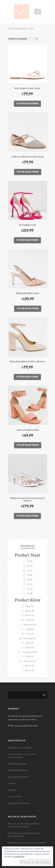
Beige (30, 606)
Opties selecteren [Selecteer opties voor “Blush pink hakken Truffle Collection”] (27, 377)
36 (30, 566)
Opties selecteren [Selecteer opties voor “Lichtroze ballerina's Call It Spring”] (28, 172)
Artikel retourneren (17, 764)
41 (30, 589)
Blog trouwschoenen (18, 777)
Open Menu (38, 12)
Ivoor (30, 634)
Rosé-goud (30, 638)
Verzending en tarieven (19, 803)
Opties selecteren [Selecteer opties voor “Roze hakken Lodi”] (27, 240)
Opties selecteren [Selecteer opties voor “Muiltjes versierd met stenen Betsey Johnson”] (27, 516)
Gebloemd (30, 625)
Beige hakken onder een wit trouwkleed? (27, 843)
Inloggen (12, 790)
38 (30, 575)
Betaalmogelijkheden (18, 770)
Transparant (30, 652)
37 (30, 570)
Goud (30, 629)
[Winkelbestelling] (23, 39)
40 (30, 584)
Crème (30, 620)
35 (30, 561)
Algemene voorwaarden (20, 748)
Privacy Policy (15, 797)
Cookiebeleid (18, 857)
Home (11, 29)
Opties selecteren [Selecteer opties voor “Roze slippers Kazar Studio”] (27, 104)
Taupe (30, 647)
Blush (30, 615)
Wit (30, 657)
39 (30, 580)
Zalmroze (30, 661)
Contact (12, 783)
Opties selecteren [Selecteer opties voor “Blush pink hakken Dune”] (28, 308)
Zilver (30, 670)
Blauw (30, 611)
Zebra (30, 666)
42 (30, 593)
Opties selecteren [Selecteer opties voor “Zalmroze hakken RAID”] (28, 445)
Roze (30, 643)
